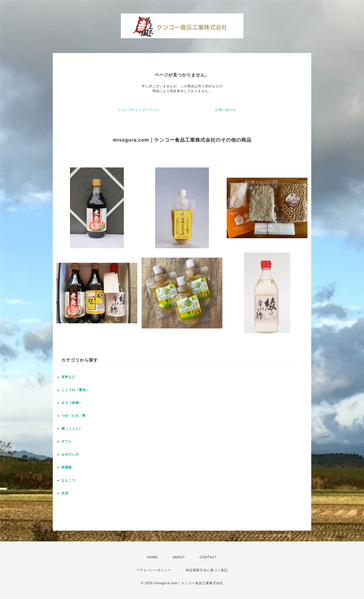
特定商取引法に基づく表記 (207, 570)
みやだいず (70, 454)
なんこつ (68, 480)
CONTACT (208, 557)
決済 (65, 493)
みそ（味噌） (72, 403)
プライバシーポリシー (154, 570)
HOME (152, 557)
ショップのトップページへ (138, 110)
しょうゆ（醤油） (75, 390)
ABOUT (179, 557)
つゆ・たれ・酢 (74, 416)
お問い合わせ (226, 110)
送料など (68, 377)
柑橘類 (67, 467)
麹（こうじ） (72, 429)
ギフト (67, 442)
